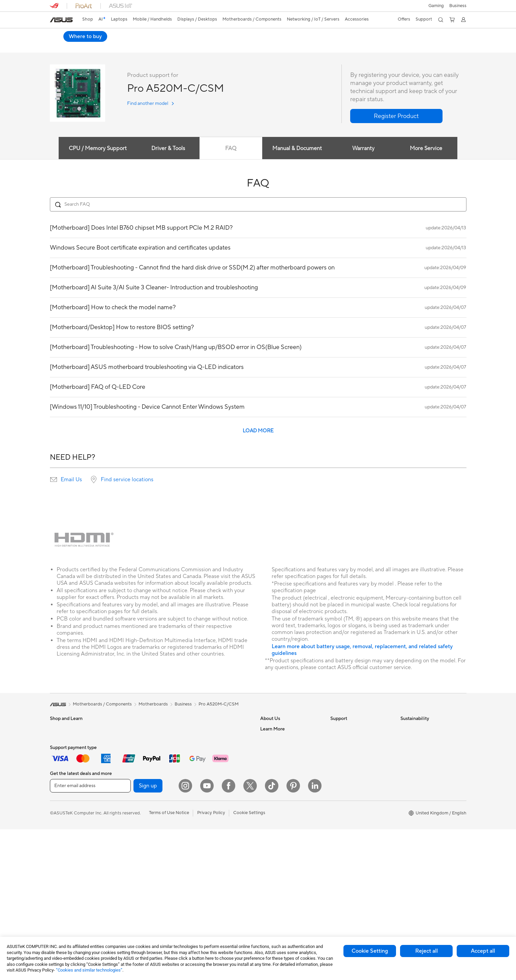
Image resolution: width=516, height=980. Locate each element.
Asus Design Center (280, 856)
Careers (268, 815)
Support (146, 46)
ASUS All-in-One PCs (71, 862)
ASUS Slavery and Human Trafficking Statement (286, 792)
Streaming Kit (203, 836)
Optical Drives (134, 851)
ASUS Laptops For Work (74, 760)
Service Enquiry (346, 739)
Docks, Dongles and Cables (216, 876)
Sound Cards (132, 841)
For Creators (63, 770)
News (266, 759)
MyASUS (339, 800)
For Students (63, 750)
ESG (405, 729)
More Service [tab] (427, 149)
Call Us (337, 770)
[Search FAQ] (258, 205)
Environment (413, 739)
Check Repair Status (351, 729)
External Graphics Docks (144, 831)
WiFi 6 (195, 729)
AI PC (266, 846)
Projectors (60, 852)
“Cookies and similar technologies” (89, 970)
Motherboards (134, 770)
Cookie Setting (370, 951)
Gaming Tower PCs (69, 882)
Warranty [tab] (364, 149)
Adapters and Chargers (213, 866)
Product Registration (351, 749)
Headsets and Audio (209, 806)
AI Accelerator (134, 861)
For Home (60, 740)
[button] (436, 6)
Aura (265, 876)
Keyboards (200, 785)
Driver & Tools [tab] (167, 149)
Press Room (272, 770)
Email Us (71, 480)
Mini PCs (128, 739)
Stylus (195, 856)
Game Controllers (207, 816)
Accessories (62, 790)
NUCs (125, 729)
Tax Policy (270, 805)
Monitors (59, 841)
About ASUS (273, 729)
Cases (125, 810)
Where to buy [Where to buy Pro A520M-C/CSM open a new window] (444, 36)
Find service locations (127, 480)
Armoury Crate (275, 866)
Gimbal (196, 846)
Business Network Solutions (217, 765)
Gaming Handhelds (69, 811)
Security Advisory (348, 780)
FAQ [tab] (231, 149)
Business (183, 704)
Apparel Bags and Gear (212, 826)
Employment (273, 749)
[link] (61, 20)
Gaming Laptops (66, 780)
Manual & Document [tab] (297, 149)
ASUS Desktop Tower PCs (76, 872)
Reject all (427, 951)
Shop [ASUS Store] (88, 19)
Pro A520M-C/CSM (81, 35)
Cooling (127, 790)
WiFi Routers (202, 739)
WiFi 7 (126, 882)
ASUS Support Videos (352, 790)
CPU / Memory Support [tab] (96, 149)
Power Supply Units (139, 800)
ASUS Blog (271, 836)
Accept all (483, 951)
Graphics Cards (135, 780)
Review (121, 46)
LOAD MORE (258, 431)
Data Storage (133, 820)
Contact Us (272, 739)
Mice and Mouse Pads (211, 796)
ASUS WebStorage (279, 780)
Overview (59, 46)
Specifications (91, 46)
